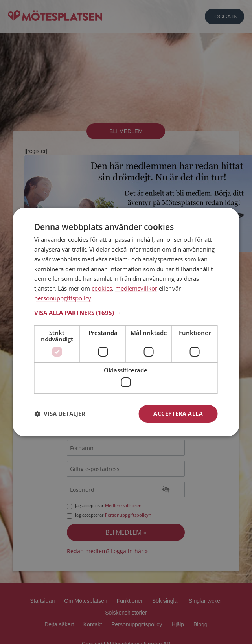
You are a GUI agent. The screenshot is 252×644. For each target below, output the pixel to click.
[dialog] (126, 322)
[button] (126, 313)
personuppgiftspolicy (63, 298)
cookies (102, 288)
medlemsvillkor (136, 288)
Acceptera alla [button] (178, 413)
